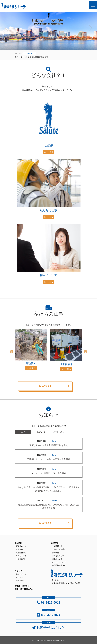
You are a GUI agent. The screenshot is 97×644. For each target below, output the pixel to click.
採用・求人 (20, 581)
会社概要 (55, 553)
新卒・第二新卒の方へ (24, 589)
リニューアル (21, 556)
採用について (57, 559)
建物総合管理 (21, 553)
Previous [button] (6, 27)
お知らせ (19, 577)
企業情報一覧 (57, 546)
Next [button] (91, 27)
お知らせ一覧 (21, 574)
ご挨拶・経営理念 (59, 549)
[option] (31, 350)
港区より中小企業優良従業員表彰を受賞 (31, 57)
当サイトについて (59, 562)
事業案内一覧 (21, 546)
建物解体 (19, 549)
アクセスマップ (58, 556)
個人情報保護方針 (59, 565)
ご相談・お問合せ (22, 586)
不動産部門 (20, 559)
